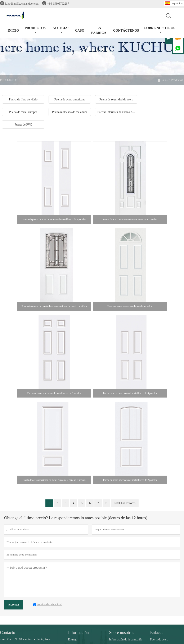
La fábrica (99, 30)
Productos (35, 30)
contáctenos (126, 30)
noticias (61, 30)
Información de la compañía (125, 640)
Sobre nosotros (160, 30)
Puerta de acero (159, 640)
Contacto (8, 632)
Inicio (13, 30)
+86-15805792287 (58, 4)
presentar (14, 605)
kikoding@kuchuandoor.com (22, 4)
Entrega (73, 640)
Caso (80, 30)
